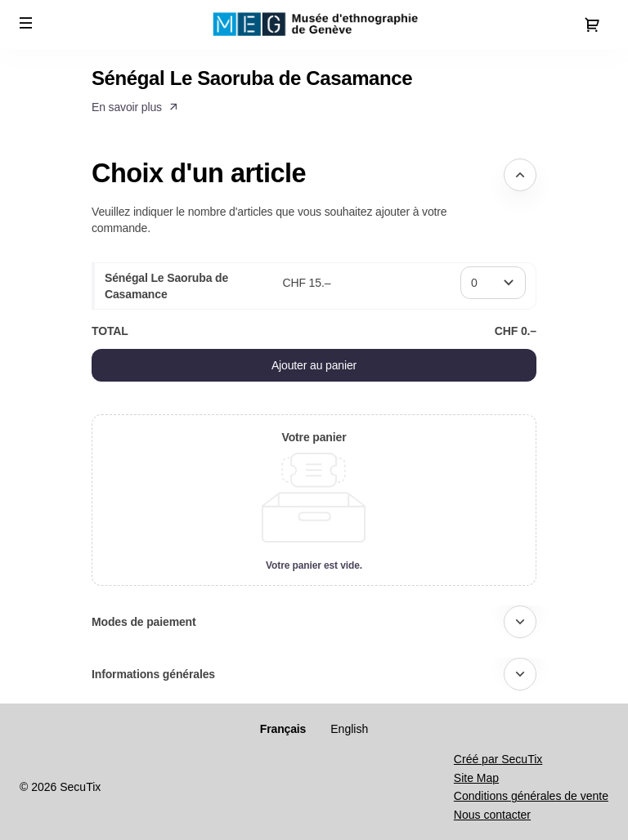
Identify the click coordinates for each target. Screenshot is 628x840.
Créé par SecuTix (498, 759)
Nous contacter (492, 815)
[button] (26, 23)
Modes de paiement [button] (144, 622)
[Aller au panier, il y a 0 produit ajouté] (592, 25)
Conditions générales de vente (531, 796)
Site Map (476, 778)
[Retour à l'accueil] (314, 25)
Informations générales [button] (153, 674)
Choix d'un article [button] (199, 173)
